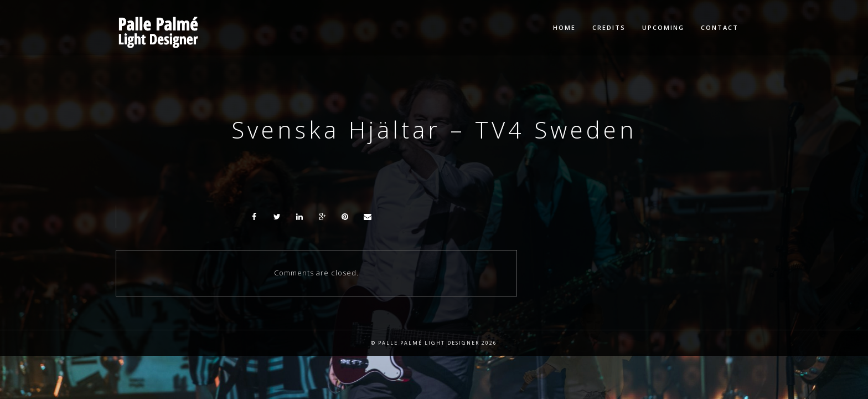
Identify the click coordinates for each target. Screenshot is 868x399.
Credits (609, 27)
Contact (720, 27)
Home (564, 27)
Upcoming (663, 27)
